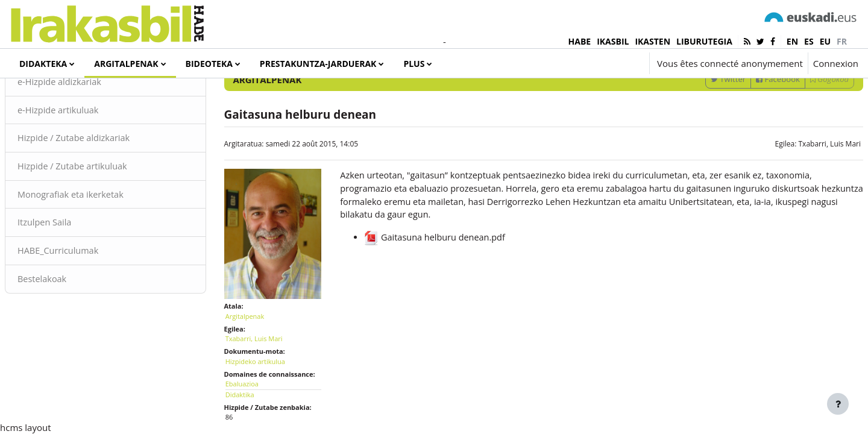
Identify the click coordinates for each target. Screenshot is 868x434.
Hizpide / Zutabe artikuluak (103, 217)
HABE (580, 41)
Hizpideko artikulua (270, 401)
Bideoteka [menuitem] (209, 64)
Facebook (749, 128)
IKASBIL (613, 41)
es (809, 41)
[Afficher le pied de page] (838, 404)
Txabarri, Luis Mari (800, 193)
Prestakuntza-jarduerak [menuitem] (318, 64)
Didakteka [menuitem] (43, 64)
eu (825, 41)
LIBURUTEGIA (704, 41)
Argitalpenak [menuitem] (126, 64)
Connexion (836, 63)
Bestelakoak (72, 332)
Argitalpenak (259, 356)
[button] (604, 63)
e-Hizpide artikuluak (88, 160)
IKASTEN (653, 41)
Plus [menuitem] (414, 64)
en (792, 41)
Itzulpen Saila (74, 274)
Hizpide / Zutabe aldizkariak (105, 189)
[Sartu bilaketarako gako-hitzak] (730, 96)
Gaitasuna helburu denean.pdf (444, 289)
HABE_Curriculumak (88, 303)
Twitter (699, 128)
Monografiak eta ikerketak (101, 246)
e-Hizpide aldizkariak (90, 131)
